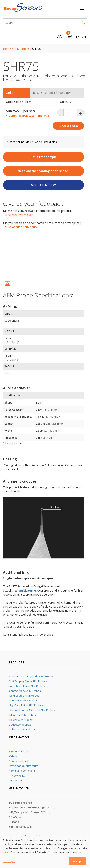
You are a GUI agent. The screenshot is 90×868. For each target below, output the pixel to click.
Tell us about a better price (20, 227)
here (6, 852)
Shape (8, 402)
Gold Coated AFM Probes (24, 696)
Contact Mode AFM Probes (25, 691)
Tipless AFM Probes (21, 720)
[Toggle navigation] (82, 8)
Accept (77, 861)
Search (83, 23)
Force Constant (14, 410)
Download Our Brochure (24, 766)
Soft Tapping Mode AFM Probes (28, 681)
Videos (13, 756)
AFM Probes (22, 49)
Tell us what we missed (18, 215)
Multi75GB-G (27, 590)
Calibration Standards (22, 729)
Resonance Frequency (18, 417)
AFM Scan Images (19, 751)
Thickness (11, 438)
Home (7, 49)
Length (9, 424)
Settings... (9, 861)
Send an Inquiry (19, 761)
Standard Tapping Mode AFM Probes (31, 676)
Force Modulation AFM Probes (27, 686)
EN (78, 36)
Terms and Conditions (22, 771)
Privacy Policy (17, 776)
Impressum (16, 780)
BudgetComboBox (20, 725)
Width (8, 431)
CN (84, 36)
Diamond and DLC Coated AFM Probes (32, 710)
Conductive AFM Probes (23, 700)
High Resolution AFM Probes (26, 705)
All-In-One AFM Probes (22, 715)
